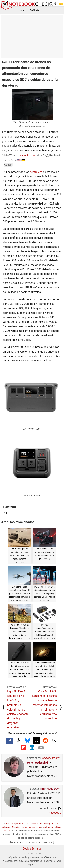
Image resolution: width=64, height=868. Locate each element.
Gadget (8, 165)
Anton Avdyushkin (38, 763)
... (60, 10)
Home (20, 10)
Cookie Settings (32, 849)
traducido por (28, 156)
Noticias (16, 827)
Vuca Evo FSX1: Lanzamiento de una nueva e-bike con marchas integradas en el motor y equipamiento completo (45, 705)
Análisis (34, 10)
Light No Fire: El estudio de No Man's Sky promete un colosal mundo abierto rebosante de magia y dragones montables (18, 709)
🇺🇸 (19, 160)
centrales (35, 172)
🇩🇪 (23, 160)
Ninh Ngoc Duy (50, 789)
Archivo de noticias (32, 827)
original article (51, 758)
